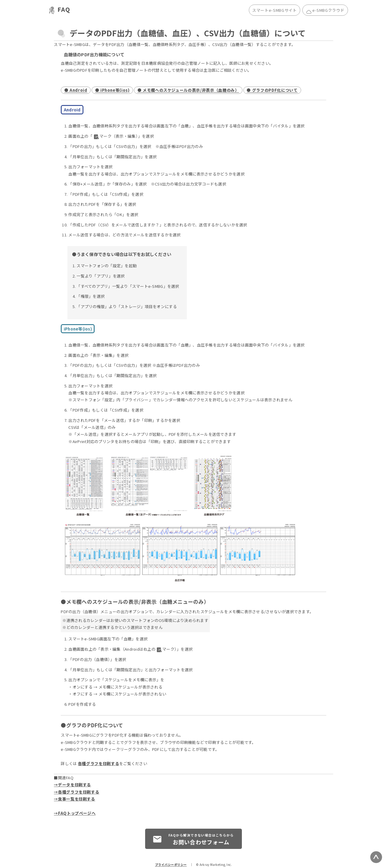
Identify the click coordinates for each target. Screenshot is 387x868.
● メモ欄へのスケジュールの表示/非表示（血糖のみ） (188, 90)
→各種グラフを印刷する (76, 792)
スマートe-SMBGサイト (274, 10)
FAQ (64, 9)
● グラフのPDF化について (272, 90)
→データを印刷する (72, 785)
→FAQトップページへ (75, 813)
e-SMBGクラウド (325, 11)
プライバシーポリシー (171, 865)
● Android (76, 90)
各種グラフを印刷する (99, 763)
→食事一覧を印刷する (74, 799)
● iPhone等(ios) (112, 90)
